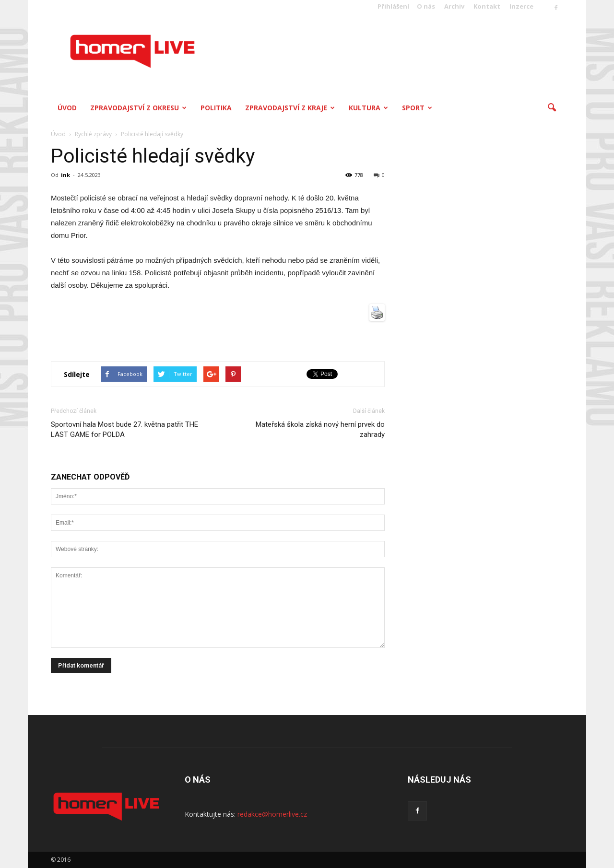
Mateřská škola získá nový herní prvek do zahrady (320, 429)
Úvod (67, 108)
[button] (552, 108)
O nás (426, 6)
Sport (417, 108)
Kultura (368, 108)
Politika (216, 108)
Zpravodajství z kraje (290, 108)
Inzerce (521, 6)
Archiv (454, 6)
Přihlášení (393, 6)
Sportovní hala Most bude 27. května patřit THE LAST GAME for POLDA (124, 429)
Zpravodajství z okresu (138, 108)
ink (65, 175)
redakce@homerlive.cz (272, 814)
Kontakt (487, 6)
